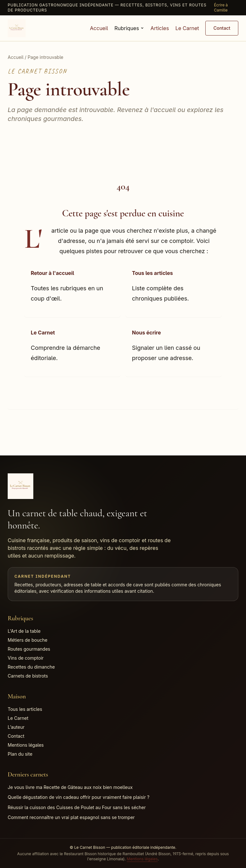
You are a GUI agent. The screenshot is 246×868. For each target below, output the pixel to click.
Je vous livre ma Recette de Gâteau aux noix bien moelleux (70, 787)
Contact (222, 28)
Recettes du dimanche (31, 667)
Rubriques (129, 28)
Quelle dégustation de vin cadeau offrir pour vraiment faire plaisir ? (78, 797)
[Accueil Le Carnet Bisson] (17, 28)
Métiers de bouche (28, 640)
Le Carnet (187, 28)
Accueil (99, 28)
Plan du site (20, 754)
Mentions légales (26, 745)
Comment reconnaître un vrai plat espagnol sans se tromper (71, 817)
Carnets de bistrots (28, 676)
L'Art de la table (24, 631)
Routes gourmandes (29, 649)
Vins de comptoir (26, 658)
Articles (160, 28)
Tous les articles (25, 709)
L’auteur (16, 727)
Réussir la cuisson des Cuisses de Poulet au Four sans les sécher (77, 807)
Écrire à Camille (221, 8)
